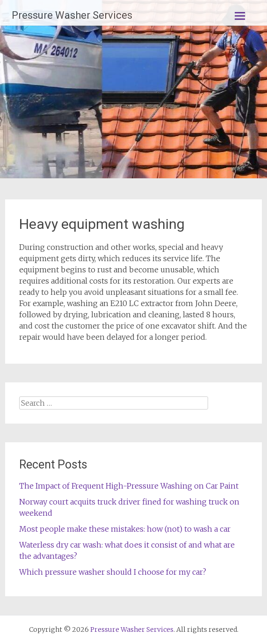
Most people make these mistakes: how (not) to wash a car (125, 529)
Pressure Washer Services (72, 15)
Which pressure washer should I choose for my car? (113, 572)
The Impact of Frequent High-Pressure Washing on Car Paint (129, 486)
